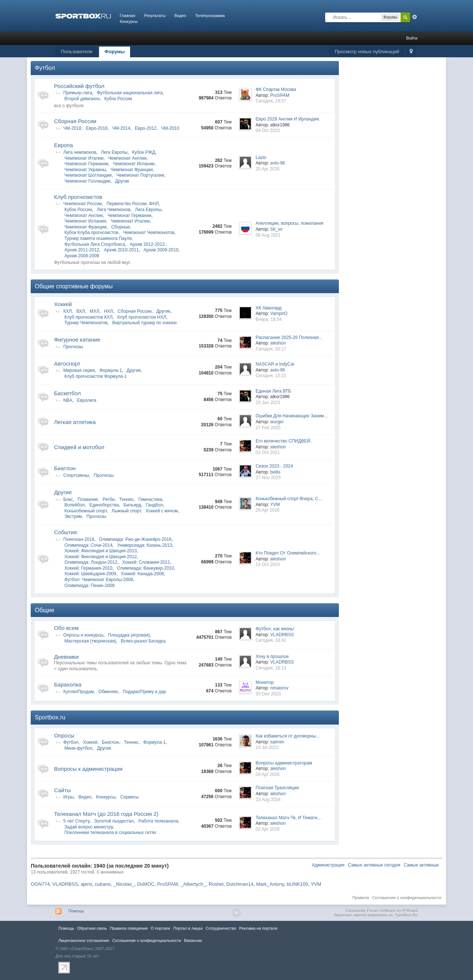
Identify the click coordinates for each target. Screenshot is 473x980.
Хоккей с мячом (162, 511)
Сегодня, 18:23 (271, 668)
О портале (161, 928)
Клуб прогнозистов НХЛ (142, 317)
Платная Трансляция (277, 788)
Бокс (68, 499)
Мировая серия (79, 370)
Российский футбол (79, 86)
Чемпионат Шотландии (88, 175)
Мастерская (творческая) (90, 641)
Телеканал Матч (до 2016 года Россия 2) (106, 814)
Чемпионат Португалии (140, 175)
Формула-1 (111, 370)
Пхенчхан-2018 (79, 539)
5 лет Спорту (76, 821)
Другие (122, 181)
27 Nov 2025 (268, 478)
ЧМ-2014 (121, 128)
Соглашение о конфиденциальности (406, 898)
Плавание (88, 499)
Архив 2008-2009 (82, 256)
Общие (45, 610)
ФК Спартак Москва (276, 89)
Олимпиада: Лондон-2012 (91, 562)
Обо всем (66, 628)
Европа (63, 145)
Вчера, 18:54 (269, 319)
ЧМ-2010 (170, 128)
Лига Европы (114, 152)
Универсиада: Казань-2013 (145, 545)
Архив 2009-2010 (161, 250)
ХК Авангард (269, 308)
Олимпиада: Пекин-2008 (89, 586)
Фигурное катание (77, 340)
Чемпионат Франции (132, 170)
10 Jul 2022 (267, 747)
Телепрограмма (210, 16)
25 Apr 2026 (268, 169)
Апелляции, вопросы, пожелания (290, 223)
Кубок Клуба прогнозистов (91, 233)
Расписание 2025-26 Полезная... (289, 338)
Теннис (127, 499)
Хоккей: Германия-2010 (88, 568)
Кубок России (118, 99)
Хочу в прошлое (272, 657)
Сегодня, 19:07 (271, 101)
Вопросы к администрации (88, 769)
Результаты (155, 16)
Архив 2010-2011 (121, 250)
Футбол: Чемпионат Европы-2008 (99, 580)
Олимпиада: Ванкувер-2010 (146, 568)
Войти (412, 38)
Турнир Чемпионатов (86, 323)
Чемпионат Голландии (87, 181)
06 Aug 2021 (268, 235)
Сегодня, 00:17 (271, 349)
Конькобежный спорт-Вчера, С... (289, 499)
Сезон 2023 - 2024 (274, 466)
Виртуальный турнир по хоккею (145, 323)
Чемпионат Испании (134, 164)
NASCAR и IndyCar (275, 364)
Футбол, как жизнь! (275, 629)
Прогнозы (73, 347)
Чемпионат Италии (84, 158)
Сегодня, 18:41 (271, 640)
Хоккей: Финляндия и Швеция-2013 (101, 551)
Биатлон (65, 468)
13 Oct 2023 (268, 564)
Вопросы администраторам (284, 763)
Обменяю (108, 692)
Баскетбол (67, 393)
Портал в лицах (188, 928)
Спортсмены (76, 475)
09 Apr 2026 (268, 774)
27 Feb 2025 (268, 428)
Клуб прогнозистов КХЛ (89, 317)
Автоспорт (67, 364)
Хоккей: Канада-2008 (142, 574)
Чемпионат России (82, 204)
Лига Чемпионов (114, 210)
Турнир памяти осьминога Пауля (98, 238)
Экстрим (73, 516)
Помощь (76, 911)
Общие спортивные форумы (74, 286)
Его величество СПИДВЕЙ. (284, 441)
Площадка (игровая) (129, 635)
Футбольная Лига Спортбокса (95, 244)
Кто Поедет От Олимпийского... (288, 553)
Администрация (328, 865)
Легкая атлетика (75, 422)
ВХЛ (81, 311)
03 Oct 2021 (268, 452)
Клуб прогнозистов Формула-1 (96, 376)
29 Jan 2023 (268, 403)
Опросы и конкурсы (83, 635)
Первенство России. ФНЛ (132, 204)
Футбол (45, 68)
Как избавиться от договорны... (288, 736)
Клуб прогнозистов (78, 197)
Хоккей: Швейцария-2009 (90, 574)
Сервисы (129, 797)
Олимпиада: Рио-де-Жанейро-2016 (135, 539)
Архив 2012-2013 (148, 244)
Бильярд (132, 505)
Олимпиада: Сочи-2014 (88, 545)
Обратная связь (92, 928)
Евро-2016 (97, 128)
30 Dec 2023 (268, 694)
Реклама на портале (258, 928)
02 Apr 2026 (268, 829)
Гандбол (154, 505)
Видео (180, 16)
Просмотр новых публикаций (367, 52)
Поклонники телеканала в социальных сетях (110, 833)
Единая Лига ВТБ (273, 391)
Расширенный (415, 17)
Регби (109, 499)
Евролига (87, 400)
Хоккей (63, 304)
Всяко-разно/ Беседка (143, 641)
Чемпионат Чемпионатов (149, 233)
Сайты (62, 790)
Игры (68, 797)
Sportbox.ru (50, 717)
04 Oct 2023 (268, 130)
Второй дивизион (82, 99)
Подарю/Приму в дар (144, 692)
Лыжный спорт (126, 511)
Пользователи (77, 52)
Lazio (261, 157)
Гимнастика (150, 499)
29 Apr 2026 (268, 510)
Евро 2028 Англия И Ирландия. (288, 119)
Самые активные (421, 865)
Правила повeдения (129, 928)
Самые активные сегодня (374, 865)
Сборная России (75, 121)
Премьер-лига (78, 93)
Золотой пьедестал (114, 821)
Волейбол (74, 505)
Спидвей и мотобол (79, 447)
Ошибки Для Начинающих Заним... (292, 416)
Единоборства (104, 505)
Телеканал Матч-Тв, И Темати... (288, 818)
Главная (127, 16)
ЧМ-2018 (72, 128)
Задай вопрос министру (89, 827)
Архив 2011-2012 (82, 250)
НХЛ (108, 311)
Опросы (64, 735)
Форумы (115, 52)
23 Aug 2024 (268, 800)
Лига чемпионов (80, 152)
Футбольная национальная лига (130, 93)
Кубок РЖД (144, 152)
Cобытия (65, 532)
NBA (68, 400)
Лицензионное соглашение (84, 940)
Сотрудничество (221, 928)
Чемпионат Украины (85, 170)
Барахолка (68, 684)
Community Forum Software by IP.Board (381, 911)
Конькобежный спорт (86, 511)
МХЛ (95, 311)
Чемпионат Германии (86, 164)
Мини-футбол (78, 748)
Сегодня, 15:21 (271, 376)
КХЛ (67, 311)
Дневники (66, 657)
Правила (361, 898)
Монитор (265, 682)
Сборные (121, 227)
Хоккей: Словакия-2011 (146, 562)
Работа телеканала (158, 821)
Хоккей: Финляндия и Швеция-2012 (101, 557)
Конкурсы (129, 21)
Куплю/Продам (78, 692)
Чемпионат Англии (127, 158)
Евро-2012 (146, 128)
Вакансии (193, 940)
